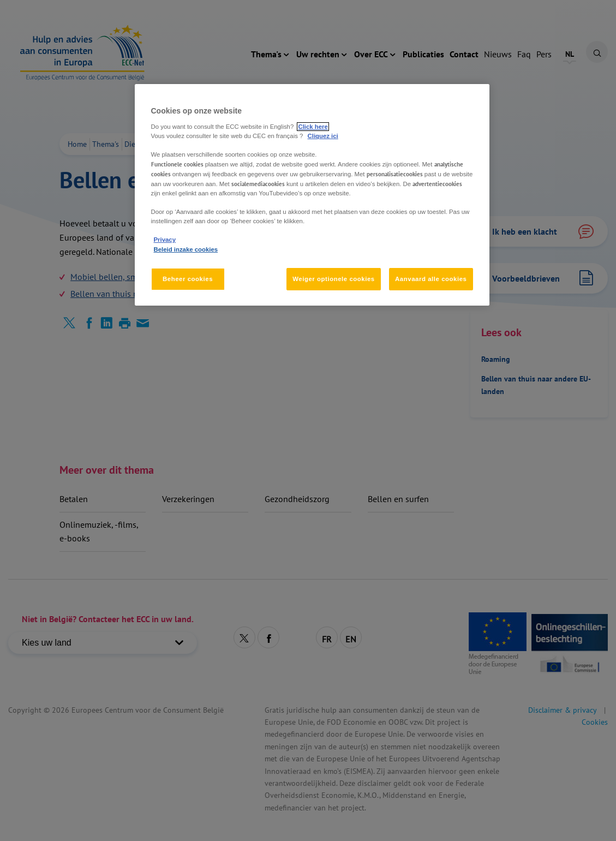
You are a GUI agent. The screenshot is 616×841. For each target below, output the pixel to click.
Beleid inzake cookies (186, 249)
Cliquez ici (323, 136)
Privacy (165, 240)
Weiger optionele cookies (334, 279)
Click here (313, 127)
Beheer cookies (188, 279)
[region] (312, 195)
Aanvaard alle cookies (431, 279)
